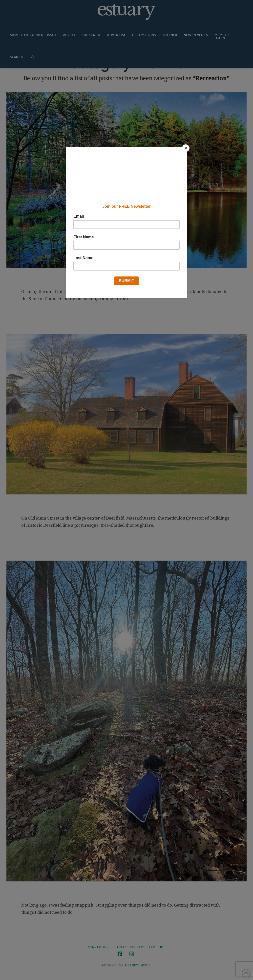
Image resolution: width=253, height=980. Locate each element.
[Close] (186, 148)
